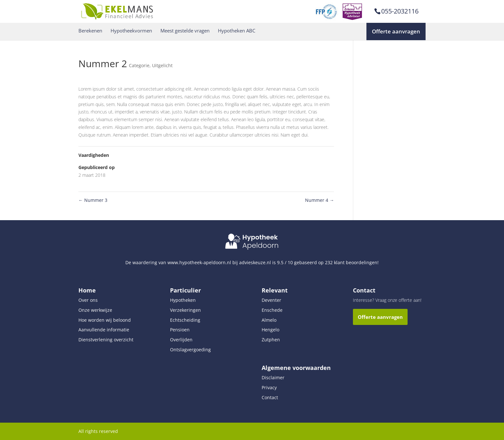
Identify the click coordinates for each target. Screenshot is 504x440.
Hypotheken (183, 300)
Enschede (272, 310)
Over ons (88, 300)
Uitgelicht (162, 65)
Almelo (269, 320)
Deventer (271, 300)
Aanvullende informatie (104, 330)
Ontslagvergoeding (190, 350)
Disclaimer (273, 377)
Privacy (269, 387)
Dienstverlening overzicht (106, 340)
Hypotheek (260, 237)
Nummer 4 (319, 200)
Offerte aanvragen (396, 31)
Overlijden (181, 340)
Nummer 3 (93, 200)
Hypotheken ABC (237, 31)
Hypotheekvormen (131, 31)
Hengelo (270, 330)
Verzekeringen (185, 310)
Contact (270, 397)
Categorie (139, 65)
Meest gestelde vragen (185, 31)
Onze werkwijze (95, 310)
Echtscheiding (185, 320)
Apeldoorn (261, 245)
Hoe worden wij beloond (105, 320)
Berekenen (90, 31)
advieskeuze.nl (255, 262)
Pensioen (180, 330)
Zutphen (271, 340)
